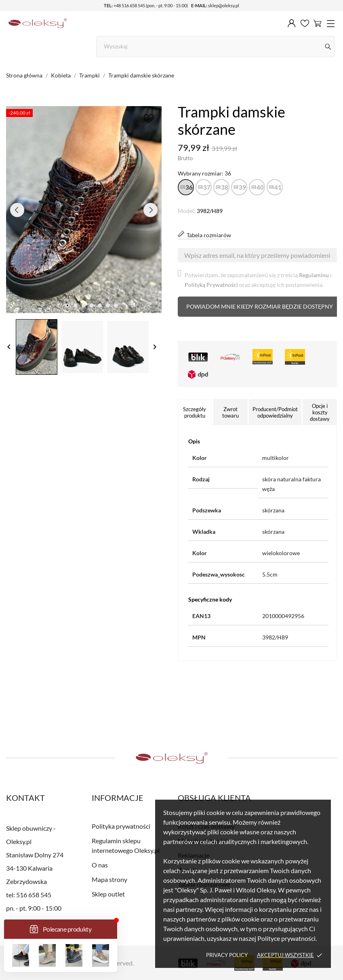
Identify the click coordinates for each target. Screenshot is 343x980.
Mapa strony (109, 879)
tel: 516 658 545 (29, 895)
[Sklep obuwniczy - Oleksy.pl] (38, 23)
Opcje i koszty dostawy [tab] (320, 412)
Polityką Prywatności (211, 285)
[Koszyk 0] (317, 23)
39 (242, 187)
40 (260, 187)
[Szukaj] (328, 47)
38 (225, 187)
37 (207, 187)
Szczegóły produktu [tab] (195, 412)
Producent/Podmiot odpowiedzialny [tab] (275, 412)
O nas (100, 865)
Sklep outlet (108, 894)
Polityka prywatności (121, 826)
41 (278, 187)
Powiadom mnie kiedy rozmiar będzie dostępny (260, 306)
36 (189, 187)
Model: (187, 211)
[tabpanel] (84, 210)
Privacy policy (227, 955)
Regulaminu (314, 275)
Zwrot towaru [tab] (230, 412)
